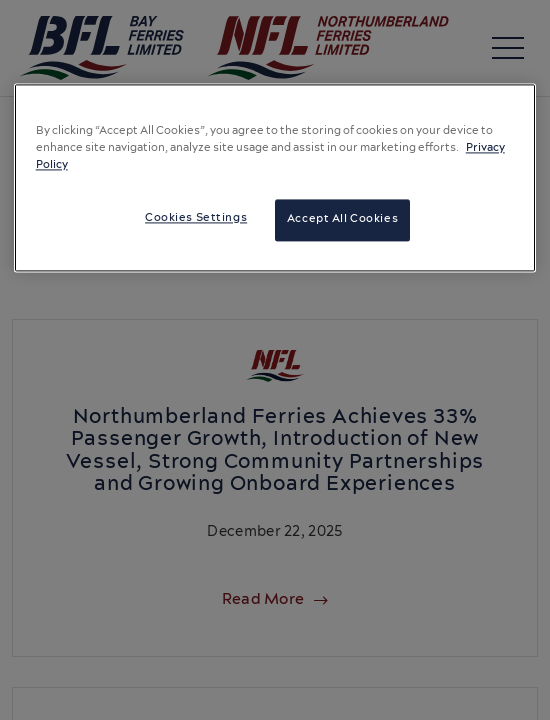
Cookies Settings (196, 219)
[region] (275, 177)
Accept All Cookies (342, 220)
